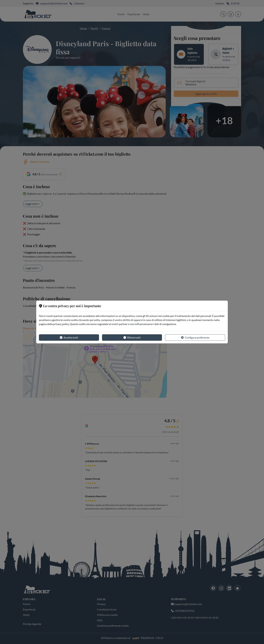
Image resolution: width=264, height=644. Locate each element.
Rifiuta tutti (132, 338)
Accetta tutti (69, 338)
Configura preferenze (195, 338)
